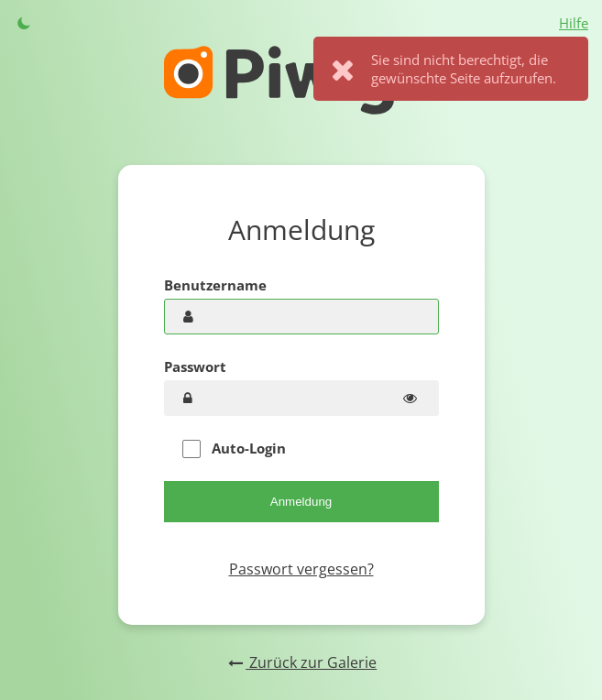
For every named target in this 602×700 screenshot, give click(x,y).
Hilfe (574, 23)
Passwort (195, 366)
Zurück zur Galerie (301, 662)
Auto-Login (234, 448)
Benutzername (215, 285)
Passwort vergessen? (301, 569)
